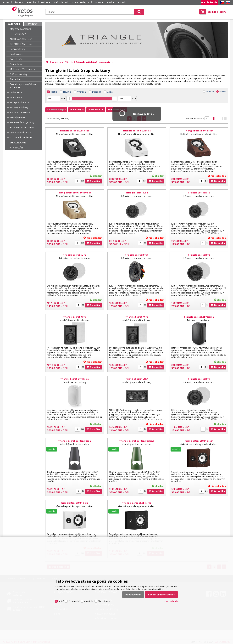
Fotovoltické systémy (22, 127)
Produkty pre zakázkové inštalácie (23, 86)
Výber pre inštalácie (21, 132)
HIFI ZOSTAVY (18, 34)
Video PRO (16, 97)
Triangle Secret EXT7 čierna (199, 317)
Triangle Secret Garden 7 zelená (137, 441)
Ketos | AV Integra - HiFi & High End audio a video (23, 12)
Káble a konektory (20, 112)
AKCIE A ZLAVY (18, 39)
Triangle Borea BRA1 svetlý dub (75, 193)
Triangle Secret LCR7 (137, 379)
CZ (222, 3)
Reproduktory (17, 49)
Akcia (110, 92)
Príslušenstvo (17, 117)
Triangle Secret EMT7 (75, 255)
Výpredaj (82, 92)
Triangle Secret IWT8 (137, 317)
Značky (33, 24)
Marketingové (104, 601)
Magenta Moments (20, 29)
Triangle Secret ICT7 (199, 379)
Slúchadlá (15, 79)
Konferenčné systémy (22, 122)
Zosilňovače (16, 54)
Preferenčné (74, 601)
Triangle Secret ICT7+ (137, 255)
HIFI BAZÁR (16, 147)
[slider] (69, 99)
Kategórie (14, 24)
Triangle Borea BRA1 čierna (75, 131)
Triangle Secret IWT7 (75, 317)
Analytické (89, 601)
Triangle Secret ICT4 (137, 193)
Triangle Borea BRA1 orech (199, 131)
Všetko (54, 92)
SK (227, 3)
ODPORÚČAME (18, 44)
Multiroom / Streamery (22, 69)
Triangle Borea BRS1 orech (199, 441)
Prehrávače (16, 59)
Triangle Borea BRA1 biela (137, 131)
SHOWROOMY (18, 142)
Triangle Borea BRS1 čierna (137, 503)
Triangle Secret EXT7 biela (75, 379)
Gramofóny (16, 64)
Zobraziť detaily (170, 601)
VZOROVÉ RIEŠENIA (21, 137)
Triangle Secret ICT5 (199, 193)
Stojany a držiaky (19, 107)
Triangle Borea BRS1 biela (75, 503)
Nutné (61, 601)
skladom (210, 92)
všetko (222, 92)
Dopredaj (97, 92)
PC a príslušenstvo (20, 102)
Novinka (67, 92)
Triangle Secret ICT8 (199, 255)
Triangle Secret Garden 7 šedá (75, 441)
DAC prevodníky (19, 74)
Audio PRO (16, 92)
